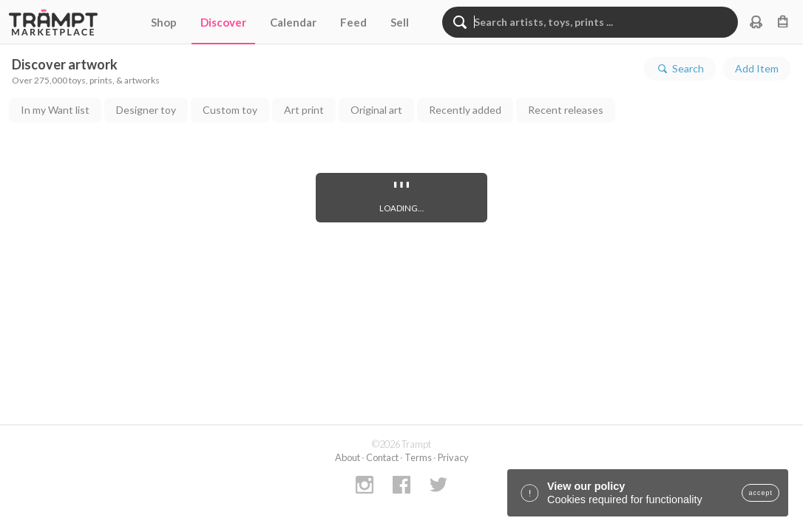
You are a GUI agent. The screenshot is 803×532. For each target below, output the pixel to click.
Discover (223, 22)
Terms (418, 457)
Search (680, 69)
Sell (400, 22)
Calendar (293, 22)
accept (760, 493)
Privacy (453, 457)
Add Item (757, 68)
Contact (382, 457)
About (348, 457)
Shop (164, 22)
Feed (353, 22)
